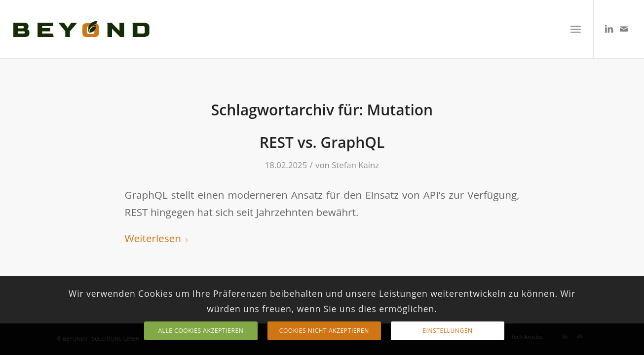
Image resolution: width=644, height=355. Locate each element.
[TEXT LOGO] (81, 29)
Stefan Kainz (355, 165)
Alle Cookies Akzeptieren (201, 331)
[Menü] (576, 29)
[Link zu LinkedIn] (609, 29)
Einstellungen (447, 331)
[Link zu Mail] (624, 29)
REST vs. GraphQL (322, 142)
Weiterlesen (157, 238)
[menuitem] (576, 29)
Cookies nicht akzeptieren (324, 331)
